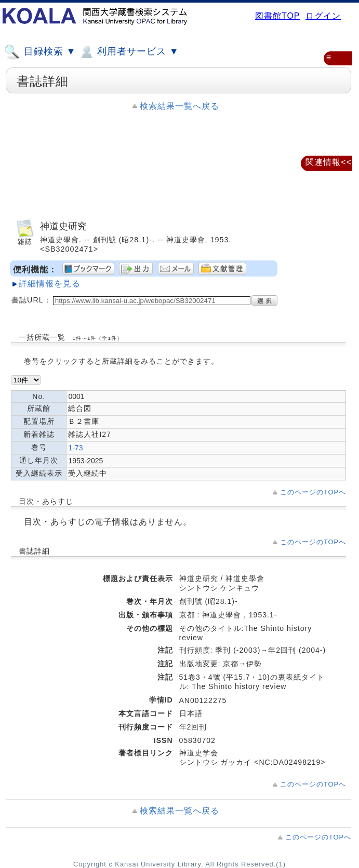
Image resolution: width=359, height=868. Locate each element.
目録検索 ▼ (40, 52)
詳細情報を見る (50, 284)
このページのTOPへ (313, 492)
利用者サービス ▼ (129, 52)
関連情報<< (329, 162)
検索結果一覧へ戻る (180, 106)
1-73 (75, 448)
